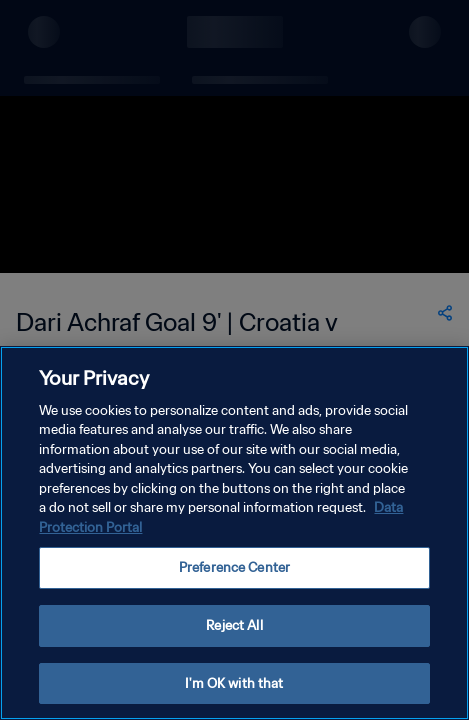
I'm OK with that (234, 698)
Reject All (234, 640)
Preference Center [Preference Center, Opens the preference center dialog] (234, 583)
